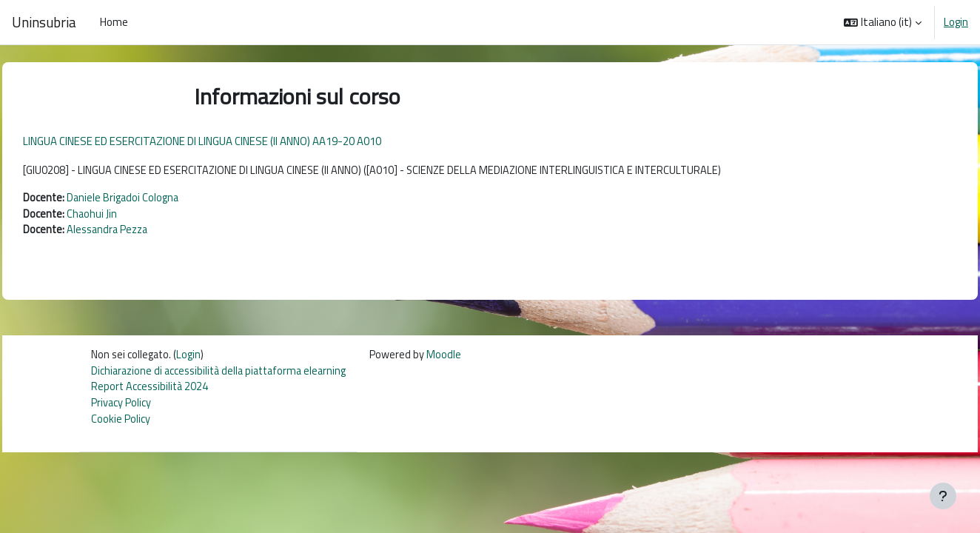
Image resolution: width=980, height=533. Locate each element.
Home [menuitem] (114, 22)
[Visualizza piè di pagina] (943, 496)
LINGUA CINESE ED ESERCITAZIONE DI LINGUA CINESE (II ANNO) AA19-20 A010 (235, 141)
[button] (883, 22)
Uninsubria (44, 22)
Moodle (455, 358)
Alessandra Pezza (144, 232)
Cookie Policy (121, 425)
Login (956, 22)
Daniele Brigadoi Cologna (158, 199)
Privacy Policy (121, 408)
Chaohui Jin (126, 215)
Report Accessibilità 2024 (151, 391)
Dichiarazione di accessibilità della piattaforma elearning (224, 374)
